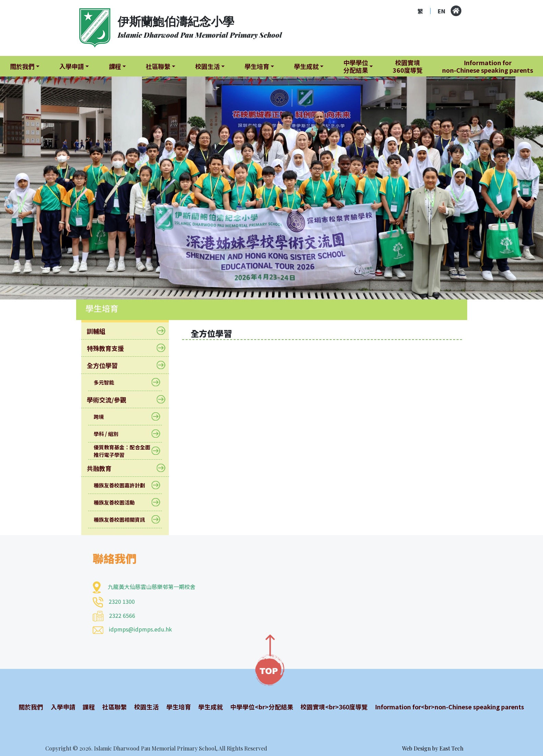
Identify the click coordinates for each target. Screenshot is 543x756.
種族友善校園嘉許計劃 (124, 485)
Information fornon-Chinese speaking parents (488, 66)
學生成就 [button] (306, 66)
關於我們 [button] (22, 66)
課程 (88, 707)
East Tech (451, 748)
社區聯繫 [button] (158, 66)
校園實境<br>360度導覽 (330, 707)
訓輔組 (100, 331)
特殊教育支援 (110, 348)
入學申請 (62, 707)
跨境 (103, 417)
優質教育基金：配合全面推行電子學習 (125, 451)
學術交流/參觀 (111, 400)
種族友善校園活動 (119, 502)
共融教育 (103, 468)
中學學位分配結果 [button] (356, 66)
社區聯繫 (113, 707)
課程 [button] (115, 66)
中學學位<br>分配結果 (257, 707)
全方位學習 (107, 365)
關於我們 (31, 707)
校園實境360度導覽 (408, 66)
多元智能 (108, 382)
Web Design (416, 748)
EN (441, 11)
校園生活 (144, 707)
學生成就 (207, 707)
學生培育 (176, 707)
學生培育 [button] (257, 66)
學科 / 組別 (110, 434)
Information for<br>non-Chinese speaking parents (448, 707)
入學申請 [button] (72, 66)
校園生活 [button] (208, 66)
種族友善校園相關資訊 (124, 519)
